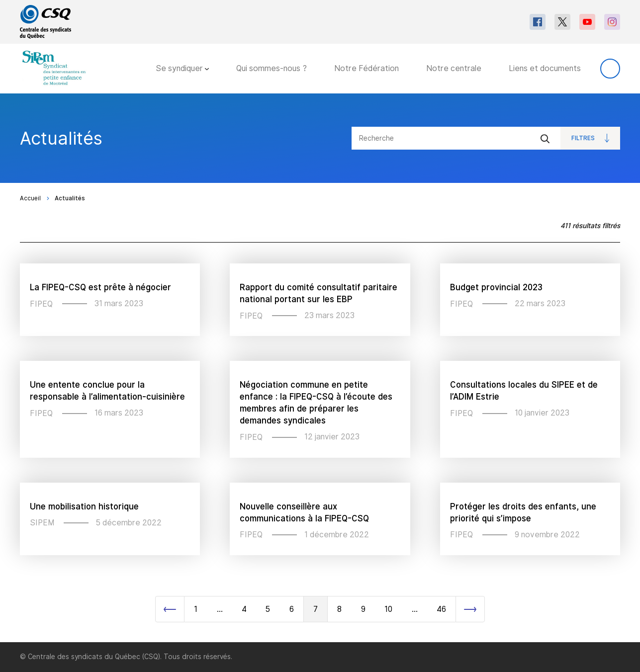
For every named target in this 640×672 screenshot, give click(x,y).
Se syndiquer (182, 68)
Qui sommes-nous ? (272, 68)
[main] (320, 368)
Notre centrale (454, 68)
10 (388, 609)
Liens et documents (545, 68)
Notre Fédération (366, 68)
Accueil (30, 198)
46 (441, 609)
